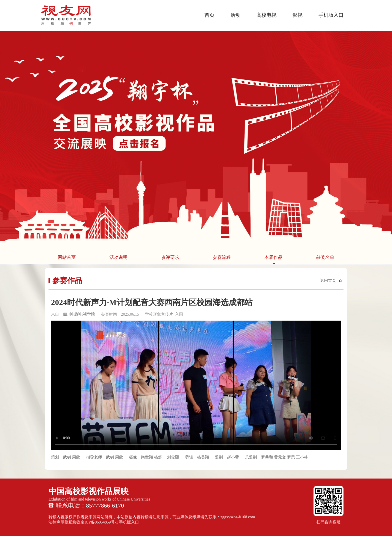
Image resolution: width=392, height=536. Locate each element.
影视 (297, 15)
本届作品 (273, 257)
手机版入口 (331, 15)
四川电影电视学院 (79, 314)
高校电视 (266, 15)
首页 (209, 15)
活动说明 (118, 257)
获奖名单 (325, 257)
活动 (235, 15)
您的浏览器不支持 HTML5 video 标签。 (196, 385)
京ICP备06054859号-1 (99, 522)
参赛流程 (222, 257)
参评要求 (170, 257)
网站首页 (67, 257)
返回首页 (328, 280)
